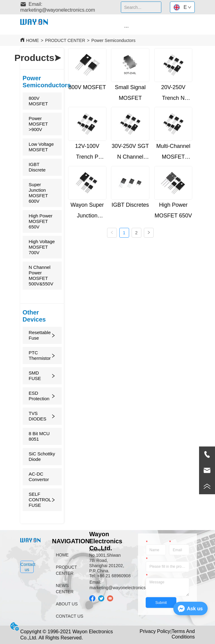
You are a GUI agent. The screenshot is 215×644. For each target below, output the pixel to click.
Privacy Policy (155, 631)
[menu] (126, 27)
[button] (127, 27)
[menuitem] (126, 27)
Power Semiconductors (113, 40)
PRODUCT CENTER (65, 40)
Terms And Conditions (183, 634)
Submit (161, 603)
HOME (33, 40)
